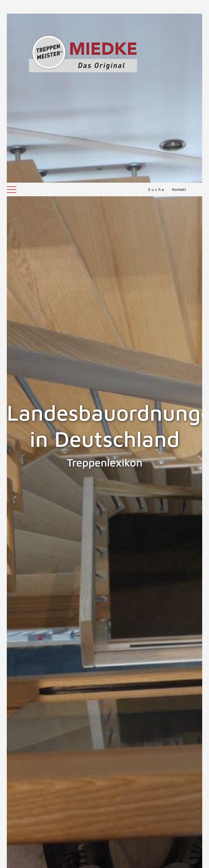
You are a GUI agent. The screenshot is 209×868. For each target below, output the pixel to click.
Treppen (33, 767)
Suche (157, 7)
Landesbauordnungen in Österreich (168, 702)
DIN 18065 (61, 773)
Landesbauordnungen (36, 747)
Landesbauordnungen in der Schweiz (43, 702)
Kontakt (179, 7)
